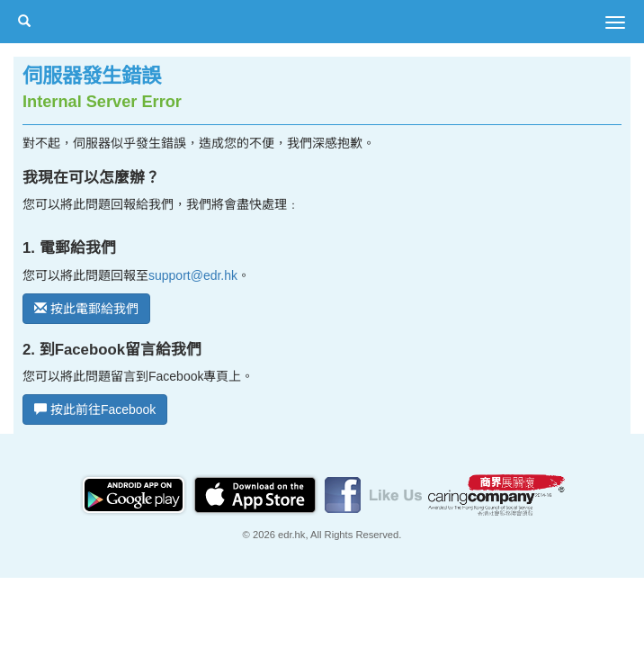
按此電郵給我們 (86, 309)
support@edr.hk (193, 275)
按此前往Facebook (95, 409)
